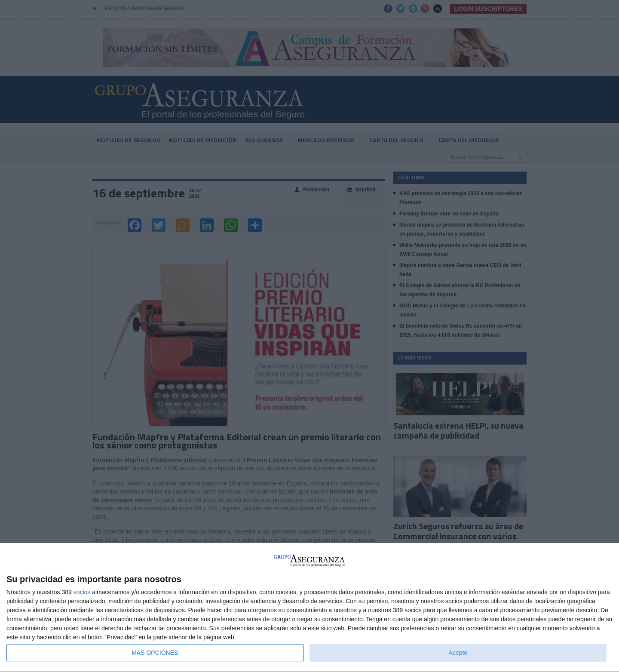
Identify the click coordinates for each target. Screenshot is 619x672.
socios (82, 592)
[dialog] (309, 608)
